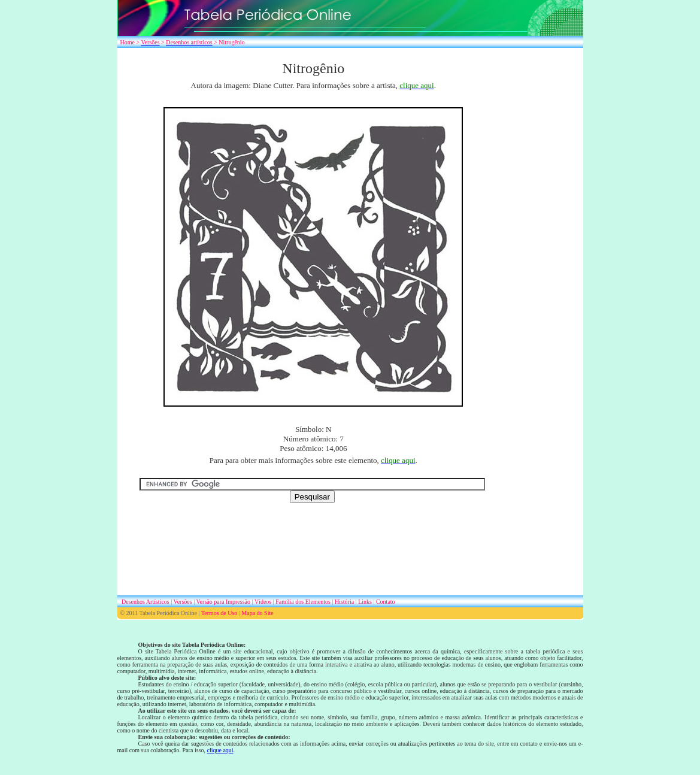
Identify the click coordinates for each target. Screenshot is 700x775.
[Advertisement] (546, 240)
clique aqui (220, 750)
